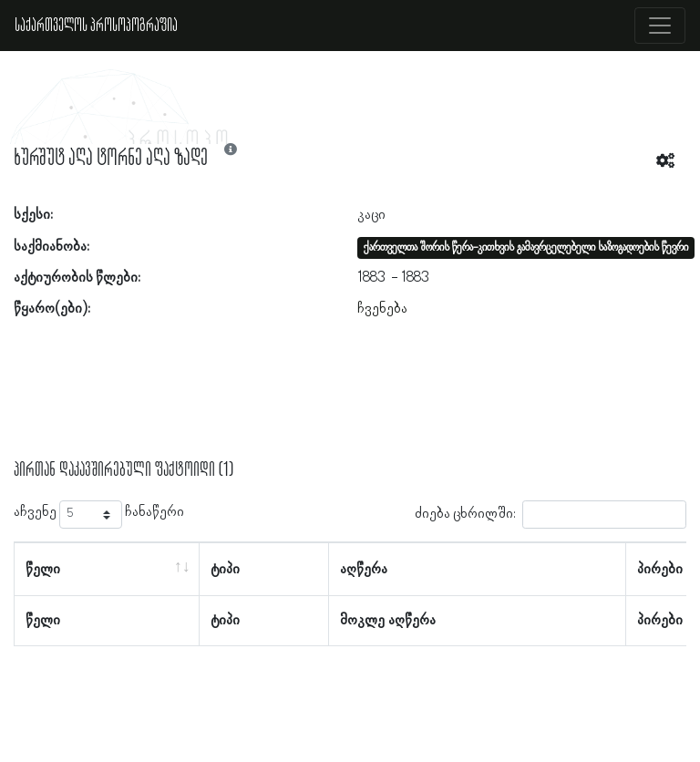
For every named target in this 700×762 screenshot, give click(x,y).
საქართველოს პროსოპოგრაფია (96, 26)
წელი (43, 570)
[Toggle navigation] (660, 26)
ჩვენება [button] (382, 309)
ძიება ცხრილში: (551, 515)
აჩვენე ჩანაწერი (99, 515)
